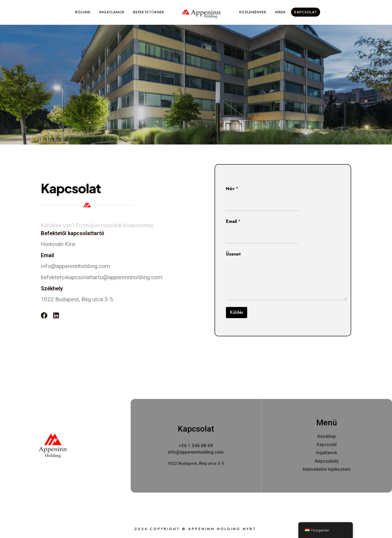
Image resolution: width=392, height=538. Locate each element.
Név (232, 189)
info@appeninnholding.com (75, 266)
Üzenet (233, 254)
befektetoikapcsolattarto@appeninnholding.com (102, 277)
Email (233, 221)
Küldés (237, 312)
